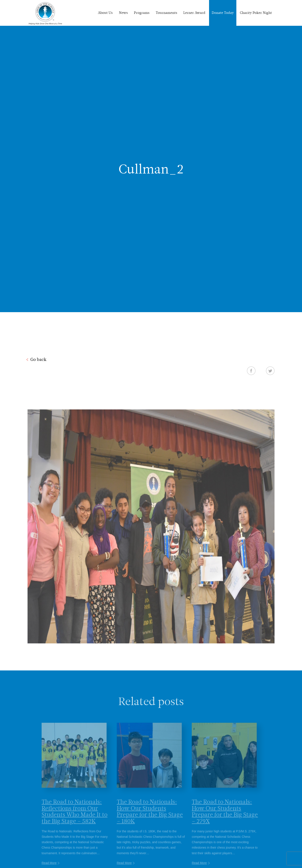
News (123, 13)
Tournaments (166, 13)
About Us (105, 13)
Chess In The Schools (45, 13)
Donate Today (223, 13)
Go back (38, 359)
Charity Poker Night (256, 13)
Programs (142, 13)
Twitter (270, 371)
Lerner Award (194, 13)
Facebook (251, 371)
